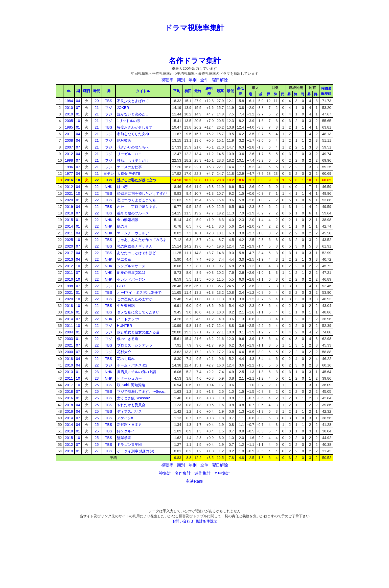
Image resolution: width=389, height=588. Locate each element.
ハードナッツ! (128, 319)
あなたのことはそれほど (136, 253)
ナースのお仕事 (129, 167)
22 (97, 180)
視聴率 (167, 80)
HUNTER (125, 326)
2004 (69, 332)
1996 (69, 167)
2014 (69, 226)
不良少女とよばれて (133, 101)
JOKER (123, 108)
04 (78, 101)
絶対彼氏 (124, 140)
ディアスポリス (129, 411)
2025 (69, 240)
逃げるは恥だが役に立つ (136, 180)
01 (78, 114)
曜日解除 (220, 80)
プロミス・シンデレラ (135, 345)
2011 (69, 134)
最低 (230, 91)
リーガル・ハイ (129, 154)
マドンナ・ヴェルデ (133, 233)
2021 (69, 193)
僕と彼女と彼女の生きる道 (138, 332)
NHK (108, 187)
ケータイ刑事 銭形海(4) (136, 451)
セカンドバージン (131, 279)
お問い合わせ (183, 521)
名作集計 (183, 473)
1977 (69, 174)
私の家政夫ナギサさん (135, 246)
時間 (97, 91)
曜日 (87, 91)
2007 (69, 147)
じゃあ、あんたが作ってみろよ (142, 240)
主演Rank (194, 481)
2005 (69, 121)
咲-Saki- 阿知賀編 (131, 385)
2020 (69, 200)
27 (97, 451)
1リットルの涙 (129, 121)
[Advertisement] (195, 11)
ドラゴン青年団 (129, 445)
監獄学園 (124, 438)
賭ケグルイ (126, 431)
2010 (69, 108)
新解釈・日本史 (129, 425)
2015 (69, 220)
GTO (121, 286)
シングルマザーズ (131, 266)
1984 (69, 101)
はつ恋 (122, 187)
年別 (193, 80)
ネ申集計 (222, 473)
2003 (69, 339)
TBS (109, 101)
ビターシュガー (129, 378)
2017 (69, 253)
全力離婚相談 (128, 220)
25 (97, 385)
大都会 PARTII (129, 174)
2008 (69, 140)
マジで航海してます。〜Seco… (142, 391)
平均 (177, 91)
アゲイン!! (125, 418)
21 (97, 108)
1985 (69, 127)
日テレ (109, 174)
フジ (109, 108)
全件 (204, 80)
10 (78, 121)
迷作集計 (202, 473)
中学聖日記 (126, 306)
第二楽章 (124, 259)
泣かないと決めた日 (133, 114)
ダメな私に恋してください (138, 312)
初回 (188, 91)
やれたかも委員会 (131, 405)
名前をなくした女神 (133, 134)
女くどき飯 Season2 (134, 398)
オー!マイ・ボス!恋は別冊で (139, 292)
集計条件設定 (206, 521)
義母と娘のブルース (133, 213)
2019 (69, 207)
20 (97, 101)
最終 (198, 91)
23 (97, 372)
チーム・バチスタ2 (132, 365)
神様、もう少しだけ (133, 160)
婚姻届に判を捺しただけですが (142, 193)
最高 (220, 91)
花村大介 (124, 352)
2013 (69, 259)
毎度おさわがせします (135, 127)
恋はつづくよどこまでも (136, 200)
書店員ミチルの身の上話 (136, 372)
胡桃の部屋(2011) (131, 273)
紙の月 (122, 226)
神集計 (165, 473)
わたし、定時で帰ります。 (138, 207)
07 (78, 108)
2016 (69, 180)
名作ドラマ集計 (195, 61)
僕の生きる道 (128, 339)
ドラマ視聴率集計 (194, 28)
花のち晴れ (126, 359)
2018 (69, 213)
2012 (69, 154)
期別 (181, 80)
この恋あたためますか (135, 299)
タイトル (143, 91)
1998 (69, 160)
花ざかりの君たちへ (133, 147)
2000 (69, 352)
